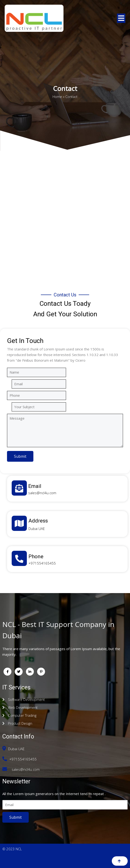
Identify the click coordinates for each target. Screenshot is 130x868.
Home (57, 96)
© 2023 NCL (12, 849)
